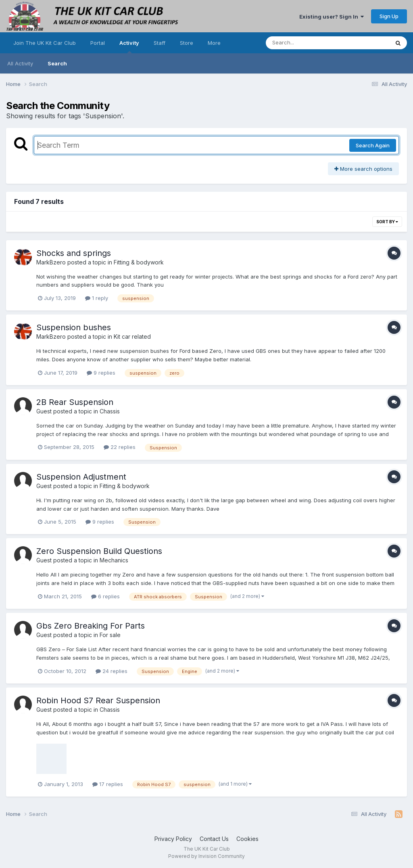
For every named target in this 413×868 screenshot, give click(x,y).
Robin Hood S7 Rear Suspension (98, 700)
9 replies (101, 373)
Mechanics (114, 560)
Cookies (247, 839)
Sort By (387, 222)
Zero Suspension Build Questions (99, 551)
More (214, 43)
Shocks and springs (74, 253)
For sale (110, 635)
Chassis (110, 411)
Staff (160, 43)
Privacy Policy (173, 839)
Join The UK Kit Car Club (45, 43)
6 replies (105, 596)
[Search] (306, 43)
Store (187, 43)
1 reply (97, 298)
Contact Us (214, 839)
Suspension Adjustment (81, 477)
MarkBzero (51, 262)
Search (57, 63)
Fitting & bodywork (139, 262)
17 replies (108, 784)
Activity (129, 46)
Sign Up (389, 16)
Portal (98, 43)
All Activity (20, 63)
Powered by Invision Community (206, 856)
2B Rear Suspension (75, 402)
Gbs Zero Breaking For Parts (91, 626)
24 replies (112, 671)
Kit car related (132, 337)
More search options (363, 169)
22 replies (120, 447)
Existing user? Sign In (332, 17)
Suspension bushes (74, 327)
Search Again (373, 145)
